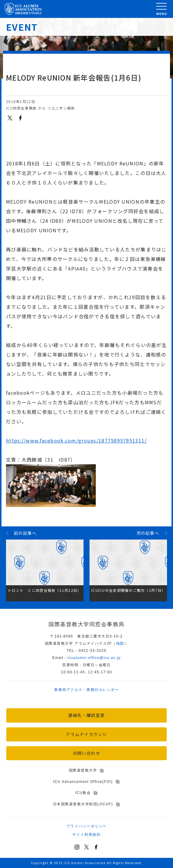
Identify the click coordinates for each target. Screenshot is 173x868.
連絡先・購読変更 (86, 715)
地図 (120, 643)
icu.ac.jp (94, 658)
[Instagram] (77, 847)
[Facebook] (96, 847)
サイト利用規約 (87, 835)
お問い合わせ (86, 753)
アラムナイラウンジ (86, 734)
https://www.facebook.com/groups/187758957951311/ (76, 440)
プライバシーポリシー (87, 826)
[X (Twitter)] (86, 847)
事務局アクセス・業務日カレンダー (86, 690)
